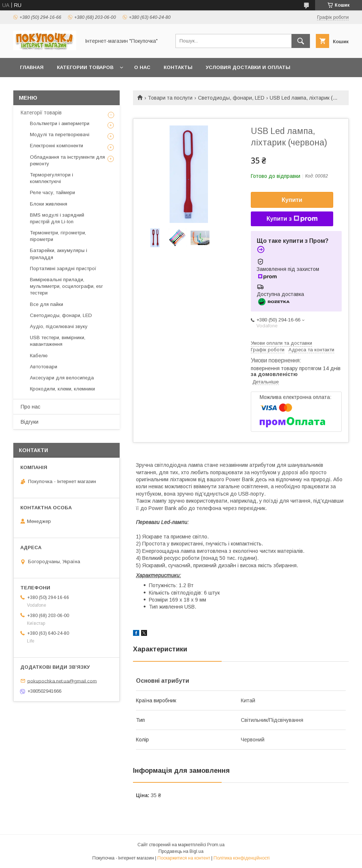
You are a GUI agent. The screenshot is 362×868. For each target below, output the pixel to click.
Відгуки (30, 422)
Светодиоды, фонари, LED (231, 98)
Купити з (292, 219)
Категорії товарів (41, 113)
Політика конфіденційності (242, 858)
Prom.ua (216, 845)
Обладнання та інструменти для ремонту (67, 160)
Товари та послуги (170, 98)
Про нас (30, 407)
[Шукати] (301, 41)
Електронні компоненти (57, 146)
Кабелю (39, 356)
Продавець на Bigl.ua (181, 851)
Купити (292, 200)
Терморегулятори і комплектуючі (52, 178)
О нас (142, 67)
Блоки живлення (49, 204)
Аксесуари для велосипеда (62, 378)
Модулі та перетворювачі (60, 135)
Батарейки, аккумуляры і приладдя (59, 254)
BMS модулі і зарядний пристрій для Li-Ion (57, 218)
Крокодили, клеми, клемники (62, 389)
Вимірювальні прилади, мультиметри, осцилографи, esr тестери (66, 286)
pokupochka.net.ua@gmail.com (62, 681)
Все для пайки (47, 304)
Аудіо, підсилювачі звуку (59, 326)
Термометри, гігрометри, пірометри (58, 236)
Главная (32, 67)
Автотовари (44, 367)
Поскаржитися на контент (184, 858)
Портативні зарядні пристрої (63, 268)
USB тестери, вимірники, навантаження (58, 341)
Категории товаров (85, 67)
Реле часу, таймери (52, 192)
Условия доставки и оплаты (248, 67)
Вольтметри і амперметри (60, 123)
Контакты (178, 67)
